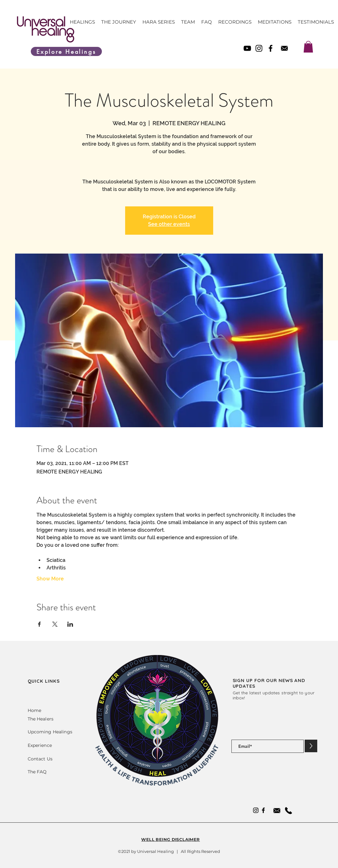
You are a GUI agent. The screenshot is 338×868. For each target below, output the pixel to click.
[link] (308, 47)
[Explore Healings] (66, 51)
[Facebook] (271, 48)
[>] (311, 746)
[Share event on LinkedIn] (70, 624)
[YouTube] (247, 48)
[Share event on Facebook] (39, 624)
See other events (169, 224)
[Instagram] (259, 48)
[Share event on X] (55, 624)
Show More (50, 579)
